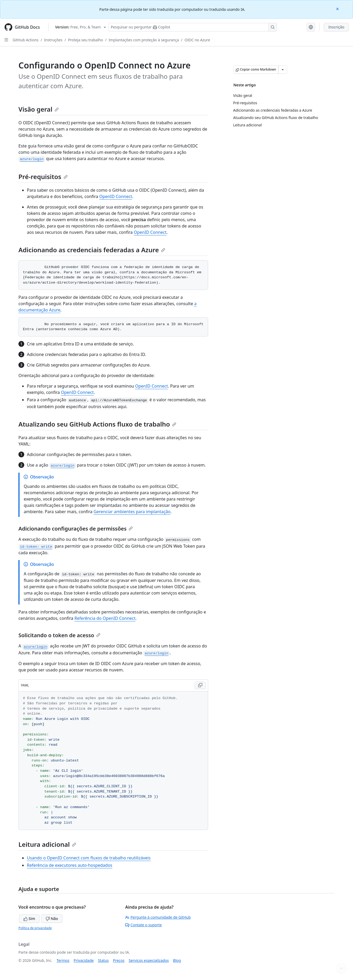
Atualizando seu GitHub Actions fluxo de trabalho (97, 424)
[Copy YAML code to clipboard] (200, 685)
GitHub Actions (26, 40)
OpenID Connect (116, 196)
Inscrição (336, 27)
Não (52, 919)
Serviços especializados (149, 960)
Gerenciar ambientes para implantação (132, 512)
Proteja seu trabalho (85, 40)
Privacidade (84, 960)
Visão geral (39, 109)
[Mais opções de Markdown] (283, 70)
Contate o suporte (143, 925)
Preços (119, 960)
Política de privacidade (35, 928)
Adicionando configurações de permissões (76, 529)
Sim (29, 919)
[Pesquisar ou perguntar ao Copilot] (193, 27)
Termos (63, 960)
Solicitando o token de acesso (59, 635)
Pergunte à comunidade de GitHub (158, 917)
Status (103, 960)
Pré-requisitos (43, 177)
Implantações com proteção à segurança (144, 40)
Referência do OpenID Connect (105, 618)
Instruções (53, 40)
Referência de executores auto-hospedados (70, 865)
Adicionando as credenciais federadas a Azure (92, 250)
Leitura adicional (47, 844)
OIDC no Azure (197, 40)
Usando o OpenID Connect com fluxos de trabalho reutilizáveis (89, 858)
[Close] (338, 9)
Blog (177, 960)
